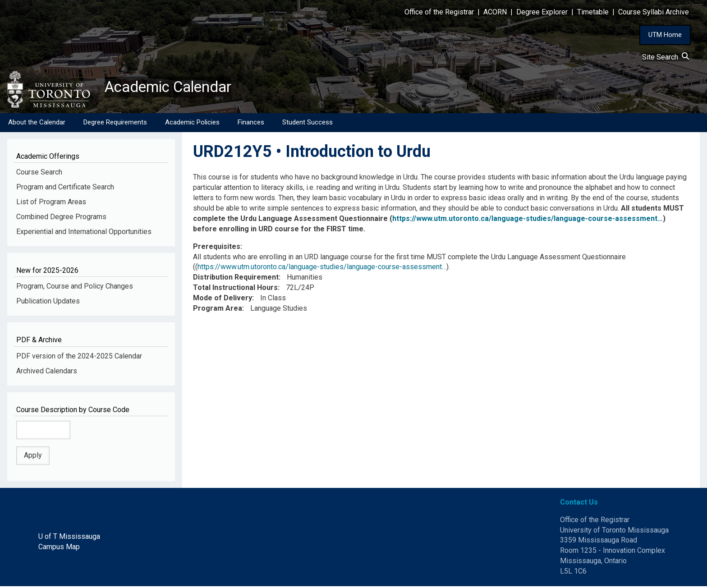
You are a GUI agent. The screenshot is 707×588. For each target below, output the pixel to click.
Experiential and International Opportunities (84, 233)
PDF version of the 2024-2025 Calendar (79, 358)
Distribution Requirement (236, 279)
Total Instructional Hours (235, 289)
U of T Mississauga (69, 538)
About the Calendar (37, 124)
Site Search (666, 57)
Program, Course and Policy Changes (75, 288)
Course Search (39, 174)
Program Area (218, 310)
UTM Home (665, 35)
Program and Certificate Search (65, 189)
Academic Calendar (175, 88)
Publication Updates (48, 303)
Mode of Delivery (223, 300)
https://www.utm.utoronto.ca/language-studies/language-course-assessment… (528, 220)
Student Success (308, 124)
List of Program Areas (51, 204)
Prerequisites (217, 248)
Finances (251, 124)
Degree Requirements (115, 124)
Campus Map (59, 549)
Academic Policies (192, 124)
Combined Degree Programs (61, 218)
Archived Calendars (47, 372)
